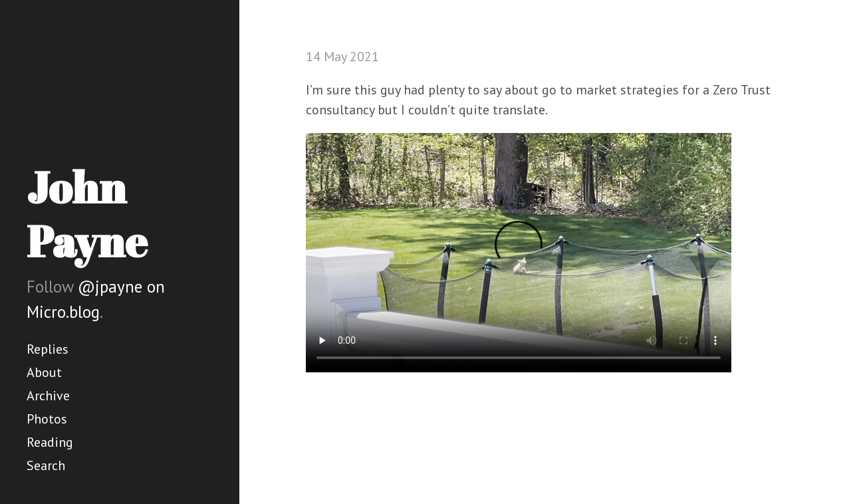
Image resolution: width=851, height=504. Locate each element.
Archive (48, 396)
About (44, 372)
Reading (50, 442)
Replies (48, 349)
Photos (47, 419)
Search (46, 465)
